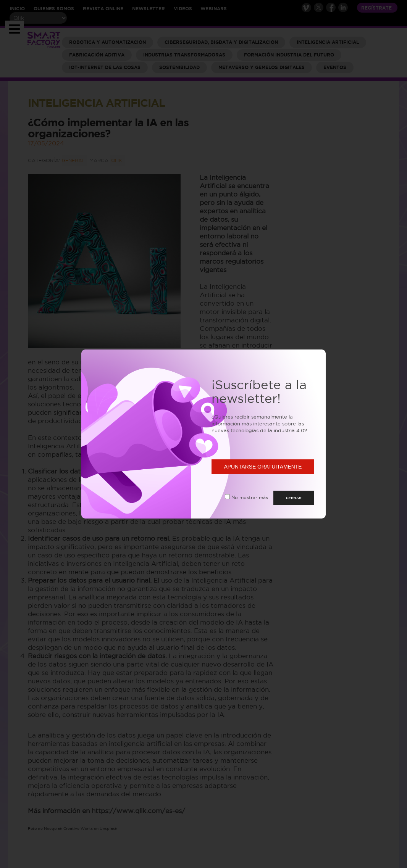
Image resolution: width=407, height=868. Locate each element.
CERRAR (294, 498)
